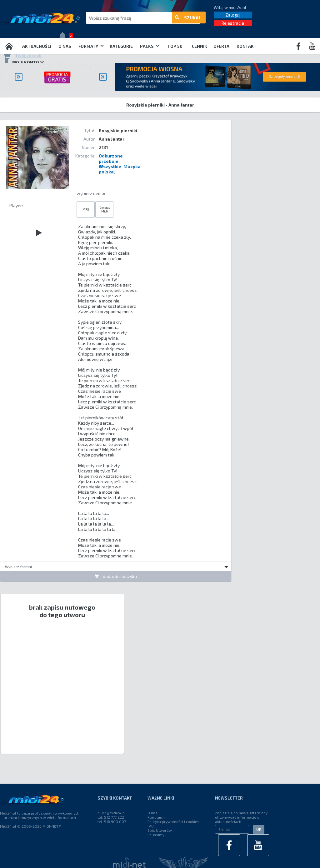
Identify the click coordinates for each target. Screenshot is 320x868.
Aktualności (37, 46)
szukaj (187, 18)
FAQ (151, 826)
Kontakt (247, 46)
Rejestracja (233, 23)
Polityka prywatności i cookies (173, 821)
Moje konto (23, 62)
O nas (65, 46)
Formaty (91, 46)
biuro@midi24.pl (112, 813)
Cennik (200, 46)
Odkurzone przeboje (111, 158)
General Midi (105, 209)
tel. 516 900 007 (112, 821)
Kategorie (121, 46)
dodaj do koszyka (116, 576)
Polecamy (156, 835)
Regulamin (157, 817)
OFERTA (221, 46)
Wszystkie (110, 166)
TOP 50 (175, 46)
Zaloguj (233, 15)
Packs (150, 46)
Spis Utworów (160, 830)
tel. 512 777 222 (111, 817)
